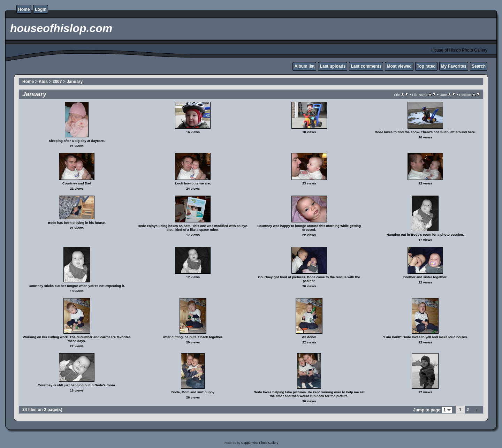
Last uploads (333, 66)
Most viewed (399, 66)
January (75, 82)
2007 (57, 82)
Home (24, 9)
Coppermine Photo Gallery (260, 443)
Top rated (426, 66)
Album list (304, 66)
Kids (43, 82)
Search (479, 66)
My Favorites (454, 66)
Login (41, 9)
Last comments (366, 66)
